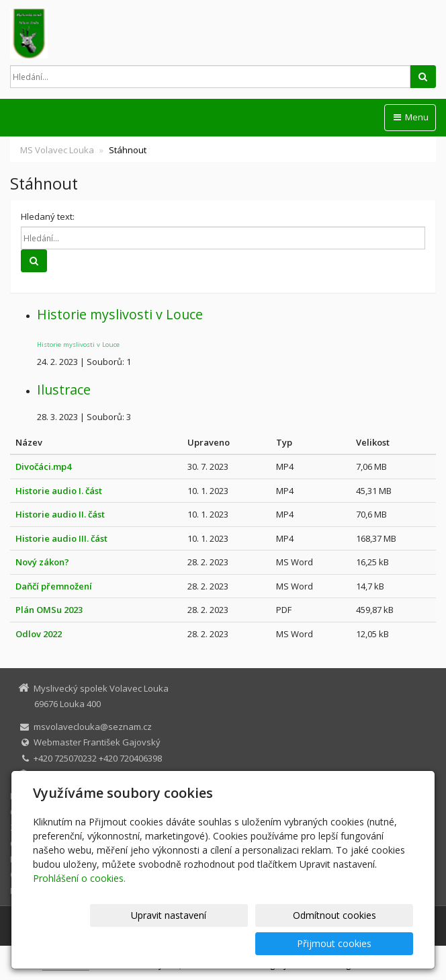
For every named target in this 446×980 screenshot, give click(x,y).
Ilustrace (64, 390)
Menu (410, 117)
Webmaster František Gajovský (97, 742)
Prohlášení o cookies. (79, 906)
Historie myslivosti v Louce (120, 314)
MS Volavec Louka (57, 150)
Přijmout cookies (362, 943)
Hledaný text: (48, 216)
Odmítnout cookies (252, 943)
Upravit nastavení (142, 943)
